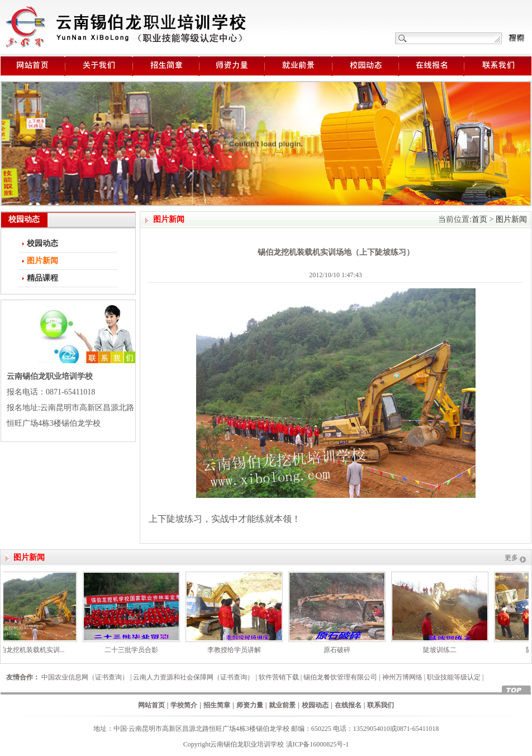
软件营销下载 (279, 677)
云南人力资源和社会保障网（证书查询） (193, 677)
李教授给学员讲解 (236, 650)
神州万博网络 (402, 677)
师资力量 (250, 705)
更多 (511, 558)
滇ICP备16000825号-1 (318, 744)
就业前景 (282, 705)
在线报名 (348, 705)
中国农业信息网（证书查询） (85, 677)
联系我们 (381, 705)
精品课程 (42, 278)
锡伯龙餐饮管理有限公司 (340, 677)
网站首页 (151, 705)
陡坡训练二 (442, 650)
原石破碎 (339, 650)
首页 (479, 219)
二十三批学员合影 (134, 650)
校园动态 (42, 243)
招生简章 (217, 705)
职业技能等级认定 (454, 677)
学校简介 (184, 705)
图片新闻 (511, 219)
